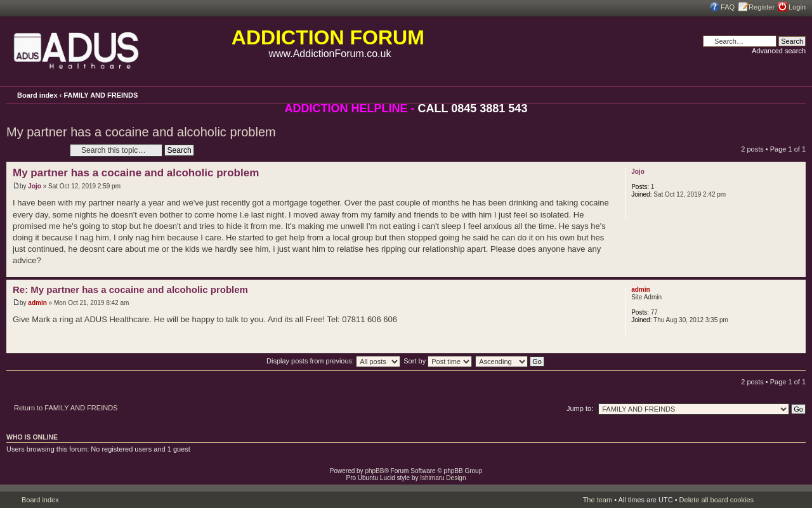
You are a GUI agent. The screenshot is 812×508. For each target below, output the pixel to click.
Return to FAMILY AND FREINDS (66, 408)
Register (762, 7)
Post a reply (35, 150)
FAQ (728, 7)
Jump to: (580, 408)
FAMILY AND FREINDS (101, 95)
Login (797, 7)
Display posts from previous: (333, 361)
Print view (779, 94)
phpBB (374, 471)
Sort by (438, 361)
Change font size (796, 94)
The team (598, 500)
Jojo (35, 186)
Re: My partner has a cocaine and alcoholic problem (130, 290)
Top (796, 270)
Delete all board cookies (717, 500)
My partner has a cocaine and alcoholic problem (141, 132)
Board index (37, 95)
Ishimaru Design (443, 478)
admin (37, 303)
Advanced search (779, 51)
